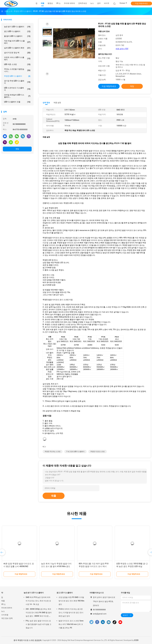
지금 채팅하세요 (141, 3)
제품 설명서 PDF (122, 49)
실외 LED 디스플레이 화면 (17, 48)
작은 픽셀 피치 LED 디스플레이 (17, 42)
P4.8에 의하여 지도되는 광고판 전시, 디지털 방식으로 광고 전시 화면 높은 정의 (71, 613)
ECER (136, 640)
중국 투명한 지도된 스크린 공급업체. (28, 640)
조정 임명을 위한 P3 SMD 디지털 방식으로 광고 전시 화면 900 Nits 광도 (71, 601)
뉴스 (3, 611)
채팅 (17, 149)
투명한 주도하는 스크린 (53, 452)
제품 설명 (57, 103)
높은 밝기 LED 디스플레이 (17, 27)
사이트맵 (5, 615)
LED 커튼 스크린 (17, 64)
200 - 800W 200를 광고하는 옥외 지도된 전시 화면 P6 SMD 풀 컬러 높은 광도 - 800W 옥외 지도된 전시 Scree (39, 613)
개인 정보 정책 (7, 618)
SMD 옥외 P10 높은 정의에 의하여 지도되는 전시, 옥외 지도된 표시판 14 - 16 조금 (38, 601)
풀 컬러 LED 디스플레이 (17, 36)
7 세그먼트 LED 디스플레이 (75, 452)
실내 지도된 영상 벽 (17, 53)
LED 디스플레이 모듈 (17, 102)
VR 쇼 (3, 604)
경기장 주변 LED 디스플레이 (17, 82)
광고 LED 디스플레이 (17, 31)
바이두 (107, 3)
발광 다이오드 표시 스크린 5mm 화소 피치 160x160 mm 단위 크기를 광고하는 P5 (71, 624)
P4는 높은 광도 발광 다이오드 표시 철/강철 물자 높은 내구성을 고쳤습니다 (38, 624)
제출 (54, 496)
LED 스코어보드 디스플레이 (17, 89)
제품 (3, 601)
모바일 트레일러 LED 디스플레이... (17, 96)
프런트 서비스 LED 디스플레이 (17, 58)
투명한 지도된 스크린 (98, 452)
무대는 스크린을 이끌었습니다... (17, 70)
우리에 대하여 (7, 608)
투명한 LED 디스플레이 (17, 76)
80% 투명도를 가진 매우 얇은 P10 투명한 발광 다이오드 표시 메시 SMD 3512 (94, 566)
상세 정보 (46, 103)
